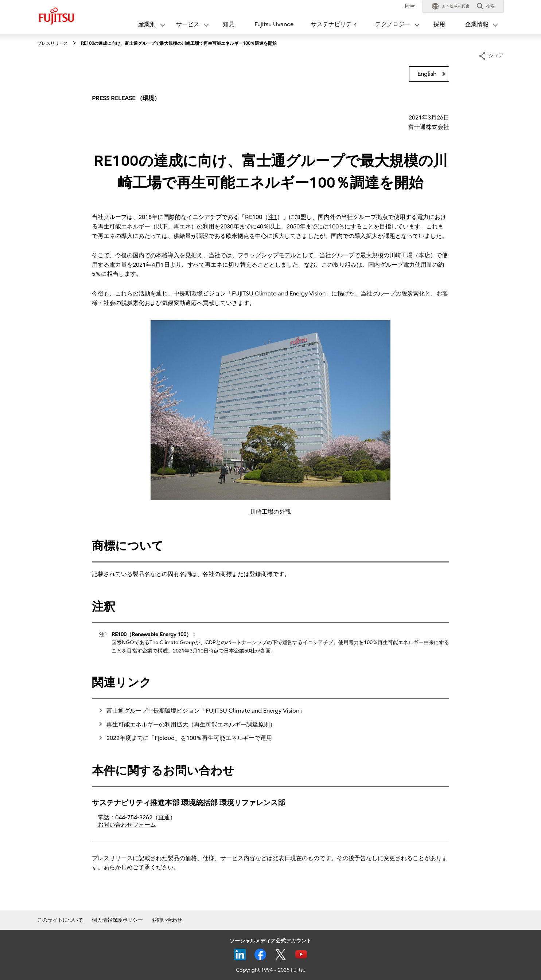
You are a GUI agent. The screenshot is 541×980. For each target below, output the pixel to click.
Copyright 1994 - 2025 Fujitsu (271, 970)
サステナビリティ (334, 24)
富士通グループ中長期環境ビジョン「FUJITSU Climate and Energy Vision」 (206, 711)
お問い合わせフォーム (127, 825)
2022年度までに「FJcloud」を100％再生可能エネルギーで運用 (189, 738)
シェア (496, 55)
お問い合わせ (167, 920)
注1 (273, 217)
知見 (229, 24)
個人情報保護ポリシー (117, 920)
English (427, 74)
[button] (451, 6)
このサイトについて (60, 920)
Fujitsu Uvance (274, 24)
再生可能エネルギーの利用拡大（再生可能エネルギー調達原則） (191, 725)
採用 (439, 24)
